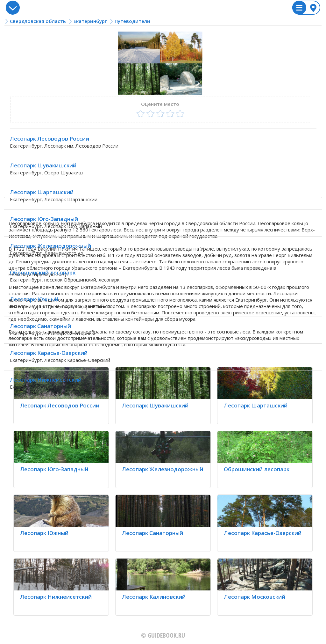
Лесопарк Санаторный (40, 326)
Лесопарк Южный (34, 299)
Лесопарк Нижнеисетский (46, 380)
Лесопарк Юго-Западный (44, 219)
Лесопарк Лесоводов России (50, 139)
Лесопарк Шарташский (42, 192)
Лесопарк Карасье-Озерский (49, 353)
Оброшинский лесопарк (43, 272)
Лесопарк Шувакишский (43, 165)
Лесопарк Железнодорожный (50, 246)
